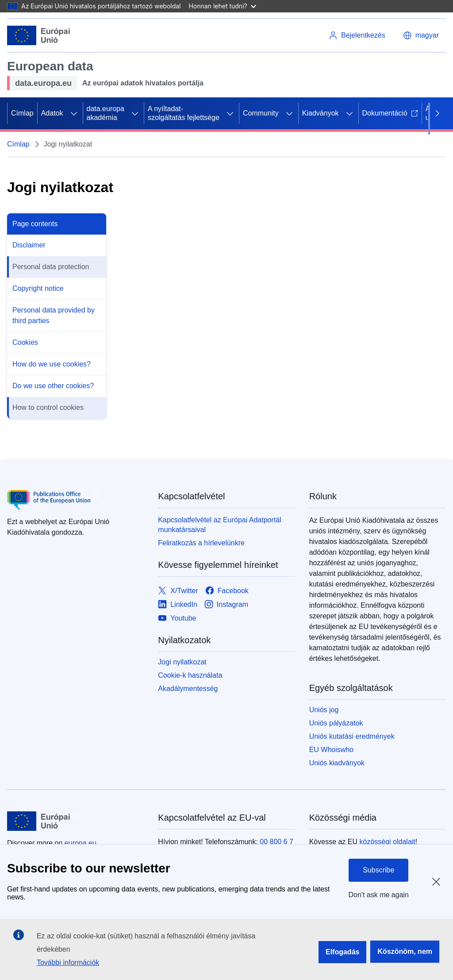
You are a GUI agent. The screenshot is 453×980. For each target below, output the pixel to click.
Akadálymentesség (188, 689)
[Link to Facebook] (227, 591)
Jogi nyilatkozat (182, 662)
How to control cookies (48, 407)
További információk (68, 963)
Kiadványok (321, 113)
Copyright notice (38, 288)
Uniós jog (324, 710)
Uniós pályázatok (336, 723)
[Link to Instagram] (226, 604)
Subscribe (378, 870)
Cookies (25, 342)
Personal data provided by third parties (54, 315)
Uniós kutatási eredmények (352, 736)
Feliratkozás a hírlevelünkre (201, 543)
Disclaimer (29, 245)
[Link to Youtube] (177, 618)
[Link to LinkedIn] (178, 604)
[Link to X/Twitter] (178, 591)
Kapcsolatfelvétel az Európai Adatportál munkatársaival (219, 525)
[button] (421, 35)
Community (261, 113)
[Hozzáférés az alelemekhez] (74, 113)
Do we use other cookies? (53, 386)
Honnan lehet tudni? (223, 6)
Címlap (22, 113)
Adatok (52, 113)
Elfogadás (342, 952)
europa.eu (81, 843)
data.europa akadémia (106, 113)
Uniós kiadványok (337, 763)
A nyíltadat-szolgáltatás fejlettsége (184, 113)
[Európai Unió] (39, 35)
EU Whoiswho (331, 750)
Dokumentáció (390, 113)
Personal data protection (51, 267)
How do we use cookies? (52, 364)
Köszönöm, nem (405, 951)
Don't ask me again (379, 895)
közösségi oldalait (387, 842)
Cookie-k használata (190, 675)
